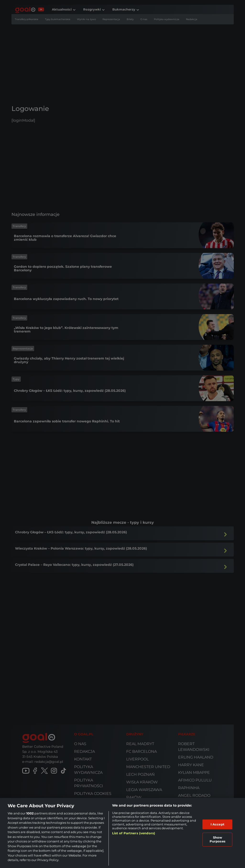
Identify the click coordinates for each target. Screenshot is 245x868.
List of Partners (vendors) (134, 833)
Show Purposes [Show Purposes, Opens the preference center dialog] (218, 839)
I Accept (218, 824)
